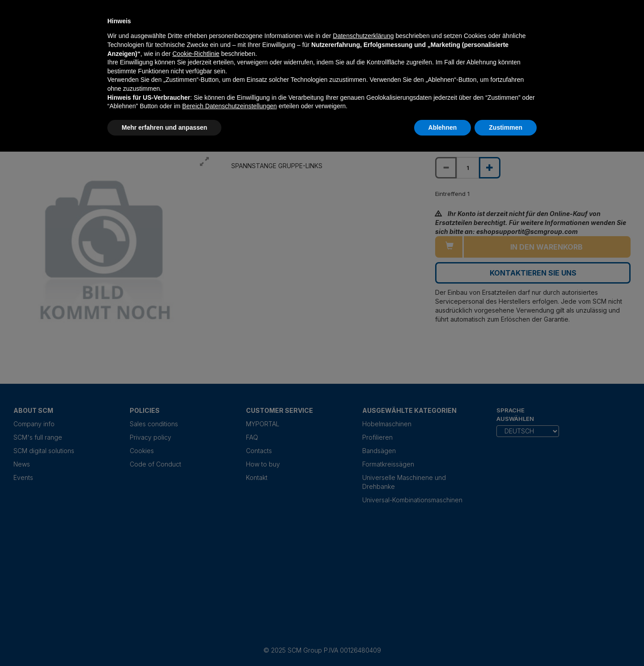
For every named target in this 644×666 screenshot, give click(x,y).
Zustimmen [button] (506, 127)
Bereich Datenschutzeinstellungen (229, 106)
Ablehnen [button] (443, 127)
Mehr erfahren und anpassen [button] (164, 127)
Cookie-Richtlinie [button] (196, 54)
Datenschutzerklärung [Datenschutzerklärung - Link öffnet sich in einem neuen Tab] (363, 36)
